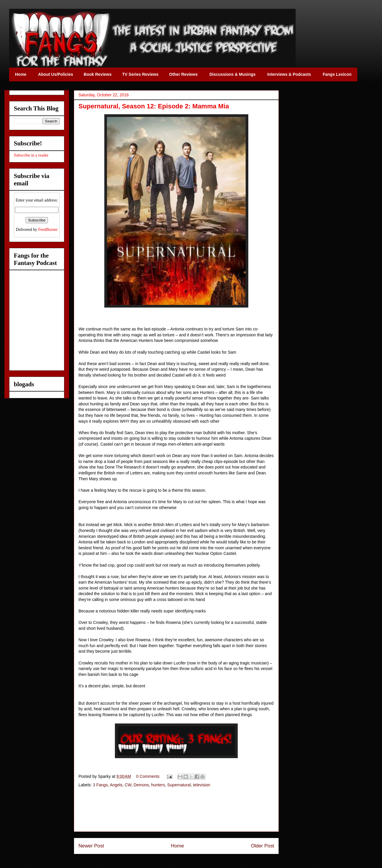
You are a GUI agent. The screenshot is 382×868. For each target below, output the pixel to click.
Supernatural (179, 785)
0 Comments (148, 776)
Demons (141, 785)
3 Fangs (100, 785)
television (202, 785)
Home (177, 846)
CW (128, 785)
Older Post (263, 846)
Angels (116, 785)
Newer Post (91, 846)
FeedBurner (48, 230)
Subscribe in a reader (31, 155)
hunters (158, 785)
